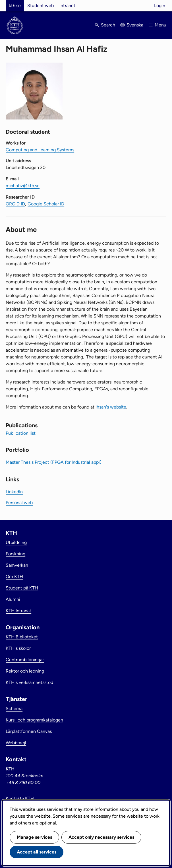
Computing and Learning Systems (40, 150)
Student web (41, 6)
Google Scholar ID (46, 204)
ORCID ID (15, 204)
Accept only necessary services (101, 837)
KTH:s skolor (18, 648)
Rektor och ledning (25, 671)
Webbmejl (16, 743)
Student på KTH (22, 588)
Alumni (13, 599)
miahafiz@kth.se (23, 186)
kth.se (15, 6)
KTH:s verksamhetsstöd (29, 682)
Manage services (34, 837)
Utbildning (16, 542)
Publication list (21, 433)
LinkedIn (14, 492)
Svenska (135, 25)
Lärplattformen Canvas (29, 731)
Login (160, 6)
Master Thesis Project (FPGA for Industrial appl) (54, 462)
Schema (14, 709)
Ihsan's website (111, 407)
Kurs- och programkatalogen (34, 720)
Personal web (19, 503)
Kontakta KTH (20, 798)
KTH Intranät (18, 611)
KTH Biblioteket (22, 637)
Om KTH (14, 577)
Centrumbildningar (25, 660)
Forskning (15, 554)
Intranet (67, 6)
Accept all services (37, 852)
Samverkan (17, 565)
